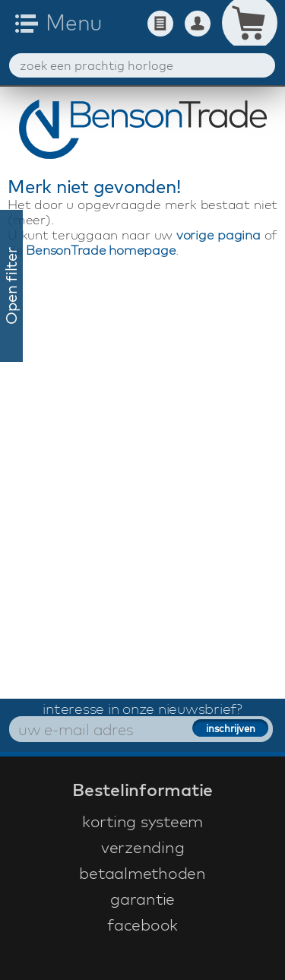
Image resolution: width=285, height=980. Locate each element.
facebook (142, 924)
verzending (143, 847)
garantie (142, 899)
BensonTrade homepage (101, 250)
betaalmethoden (142, 873)
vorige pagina (218, 235)
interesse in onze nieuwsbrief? (142, 709)
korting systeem (142, 821)
